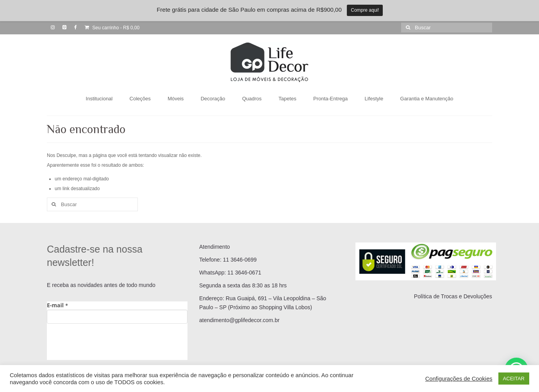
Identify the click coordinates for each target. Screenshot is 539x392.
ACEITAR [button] (514, 379)
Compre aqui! (365, 10)
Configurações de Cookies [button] (459, 379)
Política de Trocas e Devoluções (453, 296)
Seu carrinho (112, 28)
